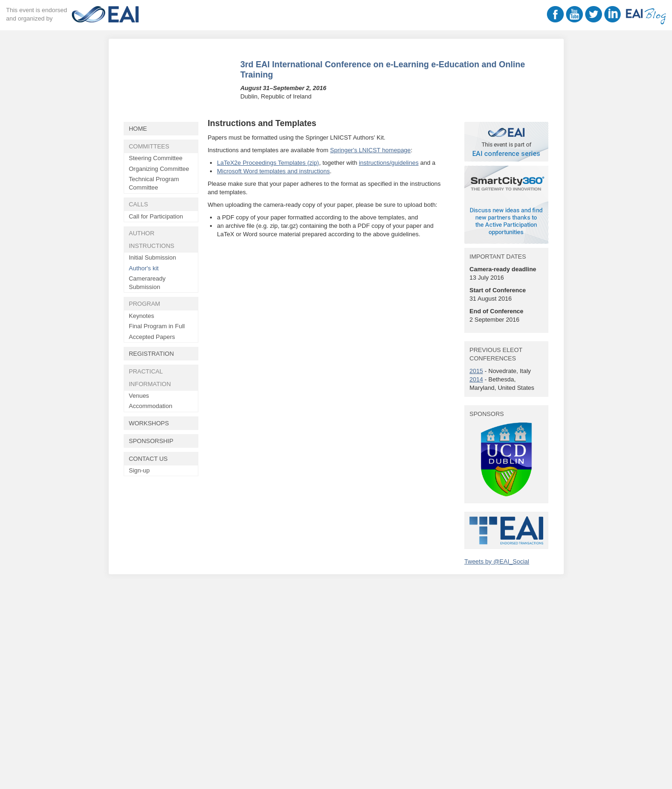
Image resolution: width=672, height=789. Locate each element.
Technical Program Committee (154, 183)
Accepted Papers (152, 337)
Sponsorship (151, 441)
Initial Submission (152, 257)
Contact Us (148, 459)
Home (138, 129)
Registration (151, 354)
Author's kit (144, 268)
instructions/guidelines (389, 163)
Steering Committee (156, 158)
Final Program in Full (157, 326)
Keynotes (141, 316)
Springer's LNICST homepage (370, 150)
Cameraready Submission (147, 283)
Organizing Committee (159, 169)
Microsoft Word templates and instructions (273, 171)
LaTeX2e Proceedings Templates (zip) (268, 163)
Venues (139, 396)
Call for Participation (156, 216)
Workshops (149, 423)
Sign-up (139, 470)
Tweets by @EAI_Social (497, 561)
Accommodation (150, 406)
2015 (476, 371)
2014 (476, 379)
